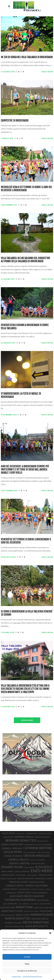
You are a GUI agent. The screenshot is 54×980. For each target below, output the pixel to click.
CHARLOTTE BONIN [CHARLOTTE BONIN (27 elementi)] (43, 852)
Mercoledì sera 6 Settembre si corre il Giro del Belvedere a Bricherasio (26, 189)
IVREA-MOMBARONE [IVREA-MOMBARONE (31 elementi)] (40, 893)
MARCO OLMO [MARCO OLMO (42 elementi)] (23, 915)
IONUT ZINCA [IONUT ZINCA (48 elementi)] (24, 893)
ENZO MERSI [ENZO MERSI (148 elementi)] (41, 871)
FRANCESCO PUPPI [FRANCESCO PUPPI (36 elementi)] (37, 882)
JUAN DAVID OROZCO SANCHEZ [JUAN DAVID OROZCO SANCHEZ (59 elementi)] (27, 896)
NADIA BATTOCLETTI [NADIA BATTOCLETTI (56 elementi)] (37, 926)
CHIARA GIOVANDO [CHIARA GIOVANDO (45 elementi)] (13, 856)
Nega (27, 964)
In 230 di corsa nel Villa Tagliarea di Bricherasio (27, 57)
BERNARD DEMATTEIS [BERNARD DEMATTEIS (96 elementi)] (21, 840)
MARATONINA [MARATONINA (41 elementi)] (46, 911)
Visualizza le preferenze (27, 971)
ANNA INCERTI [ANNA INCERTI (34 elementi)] (9, 837)
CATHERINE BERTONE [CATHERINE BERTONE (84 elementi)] (38, 848)
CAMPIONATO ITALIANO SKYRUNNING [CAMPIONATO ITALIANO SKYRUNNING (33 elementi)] (38, 845)
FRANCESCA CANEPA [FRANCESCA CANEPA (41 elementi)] (44, 878)
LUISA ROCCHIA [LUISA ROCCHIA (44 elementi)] (7, 908)
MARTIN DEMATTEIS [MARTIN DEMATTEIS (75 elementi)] (18, 918)
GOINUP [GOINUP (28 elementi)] (48, 889)
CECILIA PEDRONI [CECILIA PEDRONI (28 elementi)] (29, 852)
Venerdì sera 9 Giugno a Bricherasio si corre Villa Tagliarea (25, 327)
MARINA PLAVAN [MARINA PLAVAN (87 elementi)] (42, 915)
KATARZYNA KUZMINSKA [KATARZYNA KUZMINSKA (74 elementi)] (20, 900)
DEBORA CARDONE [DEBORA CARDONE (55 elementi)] (19, 863)
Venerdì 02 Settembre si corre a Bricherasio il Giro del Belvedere (26, 541)
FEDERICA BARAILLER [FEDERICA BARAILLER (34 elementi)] (8, 879)
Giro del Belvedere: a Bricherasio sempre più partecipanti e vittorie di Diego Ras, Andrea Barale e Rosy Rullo (25, 469)
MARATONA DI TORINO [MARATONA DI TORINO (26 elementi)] (31, 911)
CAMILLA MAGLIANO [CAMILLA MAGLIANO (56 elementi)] (12, 844)
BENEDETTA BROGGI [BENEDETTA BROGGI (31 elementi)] (43, 837)
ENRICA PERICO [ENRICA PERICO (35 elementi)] (8, 872)
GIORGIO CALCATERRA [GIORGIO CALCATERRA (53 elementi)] (36, 886)
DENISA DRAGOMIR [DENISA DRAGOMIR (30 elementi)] (37, 864)
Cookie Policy (17, 976)
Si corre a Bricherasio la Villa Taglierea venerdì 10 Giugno (26, 613)
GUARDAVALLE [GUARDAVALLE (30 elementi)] (11, 893)
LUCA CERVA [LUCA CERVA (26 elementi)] (34, 904)
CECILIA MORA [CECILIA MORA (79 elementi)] (13, 852)
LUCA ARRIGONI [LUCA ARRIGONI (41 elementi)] (10, 904)
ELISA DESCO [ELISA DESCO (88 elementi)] (44, 867)
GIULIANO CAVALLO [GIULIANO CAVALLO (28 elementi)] (37, 889)
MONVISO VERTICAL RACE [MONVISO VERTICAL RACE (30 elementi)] (15, 926)
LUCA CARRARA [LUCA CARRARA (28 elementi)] (23, 904)
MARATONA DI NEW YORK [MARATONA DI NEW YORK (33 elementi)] (44, 908)
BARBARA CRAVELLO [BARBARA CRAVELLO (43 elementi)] (25, 837)
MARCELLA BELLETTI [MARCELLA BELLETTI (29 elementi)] (8, 915)
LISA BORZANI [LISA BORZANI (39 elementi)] (43, 900)
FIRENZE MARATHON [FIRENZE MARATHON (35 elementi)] (26, 879)
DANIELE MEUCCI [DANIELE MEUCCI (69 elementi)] (19, 860)
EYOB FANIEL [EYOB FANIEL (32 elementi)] (21, 875)
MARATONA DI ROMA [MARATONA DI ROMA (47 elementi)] (12, 911)
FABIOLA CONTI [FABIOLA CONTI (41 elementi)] (45, 875)
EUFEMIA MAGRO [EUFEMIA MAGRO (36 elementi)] (8, 875)
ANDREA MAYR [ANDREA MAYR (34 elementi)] (32, 833)
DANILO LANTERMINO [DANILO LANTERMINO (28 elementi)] (37, 860)
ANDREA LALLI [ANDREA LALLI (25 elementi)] (21, 834)
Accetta (27, 957)
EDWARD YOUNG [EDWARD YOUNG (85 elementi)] (12, 867)
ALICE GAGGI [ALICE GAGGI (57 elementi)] (8, 833)
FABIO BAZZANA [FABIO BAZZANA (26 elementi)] (32, 875)
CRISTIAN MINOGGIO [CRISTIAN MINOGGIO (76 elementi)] (37, 856)
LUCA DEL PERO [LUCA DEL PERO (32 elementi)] (45, 904)
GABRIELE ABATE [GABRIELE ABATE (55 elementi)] (15, 886)
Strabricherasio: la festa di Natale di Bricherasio (21, 395)
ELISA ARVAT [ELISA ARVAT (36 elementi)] (29, 867)
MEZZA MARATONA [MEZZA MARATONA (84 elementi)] (36, 922)
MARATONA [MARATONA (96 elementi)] (24, 907)
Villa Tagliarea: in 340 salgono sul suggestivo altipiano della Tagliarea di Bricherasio (25, 260)
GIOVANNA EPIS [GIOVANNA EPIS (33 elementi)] (24, 889)
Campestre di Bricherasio (15, 120)
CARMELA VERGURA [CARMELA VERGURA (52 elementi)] (12, 848)
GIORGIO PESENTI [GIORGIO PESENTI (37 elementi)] (10, 889)
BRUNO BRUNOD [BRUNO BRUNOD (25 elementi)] (43, 841)
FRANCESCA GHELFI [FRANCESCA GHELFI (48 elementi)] (19, 882)
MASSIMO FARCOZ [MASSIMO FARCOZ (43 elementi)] (40, 919)
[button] (50, 933)
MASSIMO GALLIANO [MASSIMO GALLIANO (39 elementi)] (13, 923)
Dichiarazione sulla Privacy (32, 976)
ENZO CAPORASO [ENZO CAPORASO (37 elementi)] (22, 871)
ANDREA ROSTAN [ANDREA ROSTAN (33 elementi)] (45, 833)
